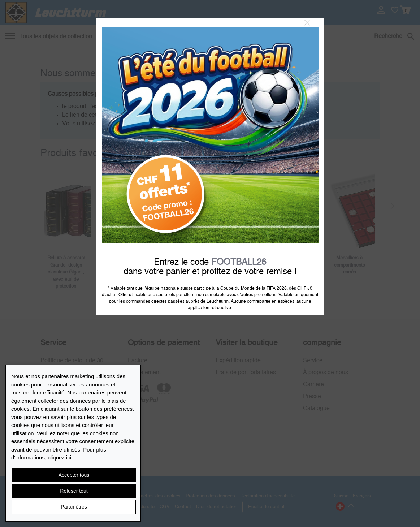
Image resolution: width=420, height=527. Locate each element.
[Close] (307, 23)
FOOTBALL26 (239, 262)
